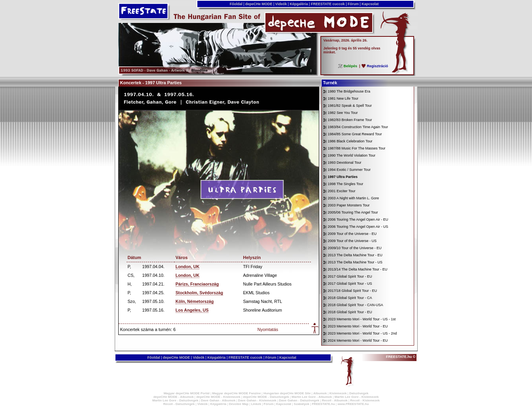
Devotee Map (239, 404)
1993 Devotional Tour (345, 163)
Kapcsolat (370, 4)
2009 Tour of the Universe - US (352, 241)
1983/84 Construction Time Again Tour (358, 127)
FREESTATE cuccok (328, 4)
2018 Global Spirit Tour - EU (350, 312)
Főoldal (236, 4)
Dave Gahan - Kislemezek (257, 400)
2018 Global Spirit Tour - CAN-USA (356, 305)
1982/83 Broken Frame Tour (350, 120)
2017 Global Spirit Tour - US (350, 284)
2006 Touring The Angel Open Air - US (358, 227)
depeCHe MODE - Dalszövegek (266, 397)
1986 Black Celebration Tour (350, 141)
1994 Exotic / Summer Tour (349, 170)
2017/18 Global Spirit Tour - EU (352, 291)
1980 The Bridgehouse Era (349, 91)
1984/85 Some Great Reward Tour (355, 134)
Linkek (256, 404)
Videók (281, 4)
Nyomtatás (268, 329)
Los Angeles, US (192, 310)
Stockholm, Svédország (199, 293)
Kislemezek (338, 393)
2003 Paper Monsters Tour (349, 205)
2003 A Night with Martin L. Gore (354, 198)
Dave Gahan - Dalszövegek (299, 400)
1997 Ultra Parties (343, 177)
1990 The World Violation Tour (352, 155)
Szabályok (302, 404)
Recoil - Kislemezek (365, 400)
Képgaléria (299, 4)
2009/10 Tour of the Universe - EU (355, 248)
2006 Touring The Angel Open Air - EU (358, 219)
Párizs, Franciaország (197, 284)
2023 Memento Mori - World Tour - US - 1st (362, 319)
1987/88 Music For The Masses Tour (357, 148)
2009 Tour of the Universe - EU (352, 234)
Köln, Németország (195, 301)
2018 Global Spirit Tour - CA (350, 298)
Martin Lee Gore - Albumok (312, 397)
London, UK (187, 267)
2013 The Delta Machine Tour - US (355, 262)
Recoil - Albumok (335, 400)
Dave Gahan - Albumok (218, 400)
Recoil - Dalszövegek (179, 404)
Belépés (350, 66)
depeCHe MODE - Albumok (174, 397)
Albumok (320, 393)
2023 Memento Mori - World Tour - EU (358, 326)
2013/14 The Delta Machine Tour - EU (358, 269)
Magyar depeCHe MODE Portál (187, 393)
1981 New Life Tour (343, 98)
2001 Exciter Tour (342, 191)
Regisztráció (378, 66)
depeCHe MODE (259, 4)
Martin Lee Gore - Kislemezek (357, 397)
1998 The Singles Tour (346, 184)
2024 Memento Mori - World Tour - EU (358, 341)
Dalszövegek (359, 393)
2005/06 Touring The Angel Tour (353, 212)
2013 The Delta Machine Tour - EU (355, 255)
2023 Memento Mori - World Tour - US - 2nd (363, 333)
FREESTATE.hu (323, 404)
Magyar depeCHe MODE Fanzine (236, 393)
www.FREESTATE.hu (353, 404)
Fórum (353, 4)
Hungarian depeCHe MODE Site (287, 393)
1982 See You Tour (343, 113)
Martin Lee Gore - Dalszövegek (175, 400)
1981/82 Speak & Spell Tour (350, 106)
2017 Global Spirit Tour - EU (350, 276)
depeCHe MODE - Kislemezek (218, 397)
